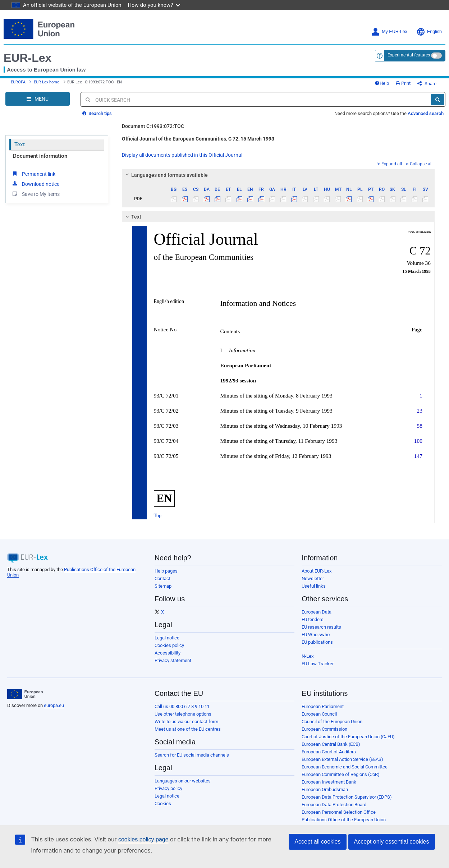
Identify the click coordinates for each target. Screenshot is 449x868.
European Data (317, 612)
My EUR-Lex (389, 32)
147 (418, 456)
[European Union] (25, 694)
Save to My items (35, 194)
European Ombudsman (325, 789)
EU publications (317, 642)
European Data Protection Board (334, 805)
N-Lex (308, 656)
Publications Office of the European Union (344, 820)
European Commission (324, 729)
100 (418, 441)
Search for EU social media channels (192, 755)
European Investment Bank (329, 782)
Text (20, 144)
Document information (40, 156)
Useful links (314, 586)
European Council (319, 714)
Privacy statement (173, 660)
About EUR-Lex (317, 571)
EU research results (321, 627)
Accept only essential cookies (392, 842)
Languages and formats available (165, 175)
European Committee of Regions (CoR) (341, 774)
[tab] (278, 175)
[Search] (438, 100)
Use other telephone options (183, 714)
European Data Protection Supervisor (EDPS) (347, 797)
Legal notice (167, 638)
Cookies (163, 803)
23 (420, 411)
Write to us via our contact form (186, 722)
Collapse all (419, 164)
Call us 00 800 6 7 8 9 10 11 (182, 706)
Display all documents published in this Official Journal (182, 155)
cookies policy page (143, 839)
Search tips (97, 113)
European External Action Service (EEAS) (342, 759)
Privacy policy (168, 788)
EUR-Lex (28, 58)
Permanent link (33, 174)
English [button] (429, 32)
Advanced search (426, 113)
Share (427, 84)
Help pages (166, 571)
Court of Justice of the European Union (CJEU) (348, 737)
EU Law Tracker (318, 664)
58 (420, 426)
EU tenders (313, 619)
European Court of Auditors (329, 752)
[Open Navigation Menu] (38, 99)
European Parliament (323, 706)
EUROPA (18, 82)
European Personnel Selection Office (339, 812)
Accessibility (168, 653)
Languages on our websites (183, 781)
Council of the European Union (332, 722)
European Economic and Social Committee (345, 767)
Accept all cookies (317, 842)
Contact (162, 578)
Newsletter (313, 578)
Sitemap (163, 586)
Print (403, 83)
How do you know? (154, 5)
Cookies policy (169, 645)
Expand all (390, 164)
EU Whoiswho (316, 635)
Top (158, 516)
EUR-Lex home (47, 82)
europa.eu (54, 705)
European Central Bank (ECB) (331, 744)
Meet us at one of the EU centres (188, 729)
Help (382, 83)
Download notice (35, 184)
